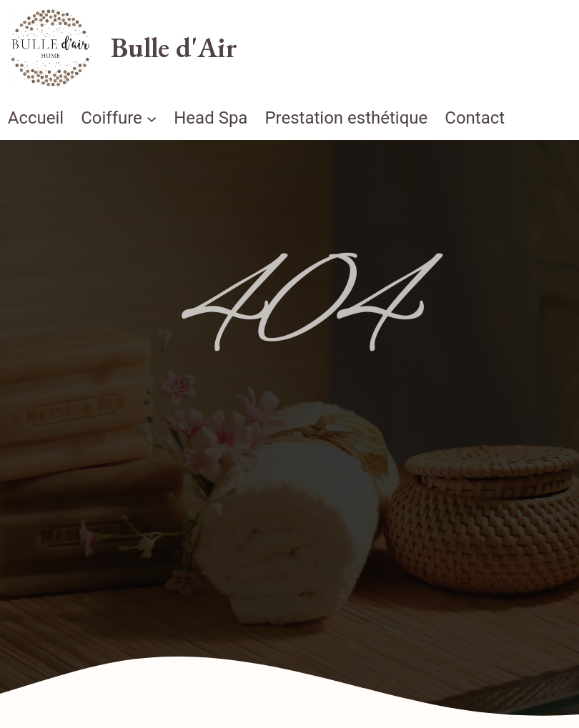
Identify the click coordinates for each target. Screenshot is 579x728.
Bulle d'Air (174, 47)
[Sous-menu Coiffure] (152, 118)
